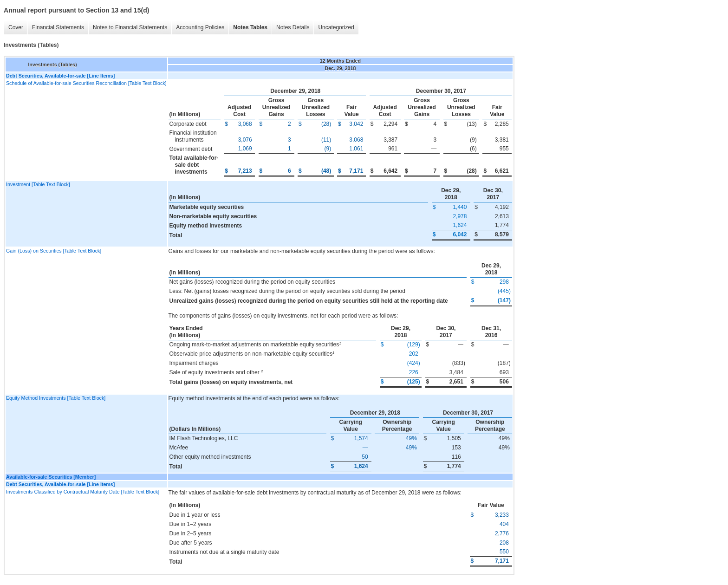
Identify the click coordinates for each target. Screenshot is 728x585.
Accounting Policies (200, 27)
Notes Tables (250, 27)
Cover (16, 27)
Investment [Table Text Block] (38, 184)
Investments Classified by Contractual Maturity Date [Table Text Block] (83, 492)
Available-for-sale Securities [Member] (51, 477)
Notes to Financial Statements (130, 27)
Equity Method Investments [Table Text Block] (56, 398)
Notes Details (293, 27)
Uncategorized (336, 27)
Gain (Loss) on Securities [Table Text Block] (54, 251)
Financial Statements (58, 27)
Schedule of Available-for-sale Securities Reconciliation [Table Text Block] (86, 83)
